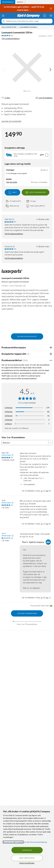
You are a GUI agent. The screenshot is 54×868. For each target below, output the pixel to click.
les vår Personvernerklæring (35, 842)
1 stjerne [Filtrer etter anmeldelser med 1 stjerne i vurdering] (8, 424)
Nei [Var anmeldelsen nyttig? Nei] (47, 491)
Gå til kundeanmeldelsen (14, 234)
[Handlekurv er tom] (51, 15)
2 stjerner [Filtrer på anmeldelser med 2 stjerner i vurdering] (9, 420)
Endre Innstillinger (27, 863)
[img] (50, 70)
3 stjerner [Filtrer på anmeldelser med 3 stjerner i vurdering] (9, 416)
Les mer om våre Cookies (13, 842)
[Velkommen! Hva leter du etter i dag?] (29, 21)
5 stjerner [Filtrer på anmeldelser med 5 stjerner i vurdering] (9, 408)
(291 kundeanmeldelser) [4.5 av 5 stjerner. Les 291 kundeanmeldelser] (11, 39)
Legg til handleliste (44, 98)
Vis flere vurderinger (27, 613)
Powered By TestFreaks (41, 606)
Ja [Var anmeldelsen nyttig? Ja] (42, 491)
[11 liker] (6, 98)
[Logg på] (45, 15)
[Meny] (3, 16)
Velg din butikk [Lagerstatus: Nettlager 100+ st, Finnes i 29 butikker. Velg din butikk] (12, 182)
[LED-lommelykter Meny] (18, 27)
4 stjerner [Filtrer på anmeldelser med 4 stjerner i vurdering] (9, 412)
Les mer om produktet (11, 121)
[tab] (8, 2)
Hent (12, 192)
